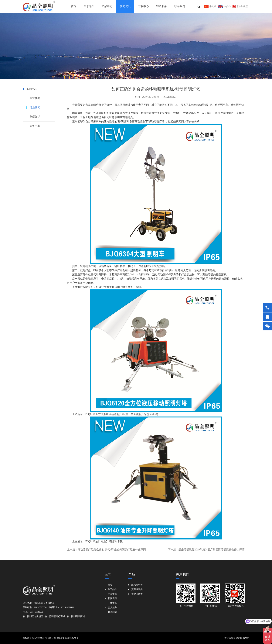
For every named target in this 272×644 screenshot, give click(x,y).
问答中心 (35, 126)
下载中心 (143, 6)
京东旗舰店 (240, 6)
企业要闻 (35, 98)
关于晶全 (89, 6)
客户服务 (161, 6)
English (224, 6)
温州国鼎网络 (243, 638)
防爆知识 (35, 117)
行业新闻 (35, 107)
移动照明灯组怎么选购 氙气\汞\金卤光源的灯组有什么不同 (112, 550)
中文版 (210, 6)
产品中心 (107, 6)
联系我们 (180, 6)
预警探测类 (137, 589)
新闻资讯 (125, 6)
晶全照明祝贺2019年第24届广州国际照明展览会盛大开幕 (212, 550)
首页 (73, 6)
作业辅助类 (137, 594)
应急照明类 (137, 585)
